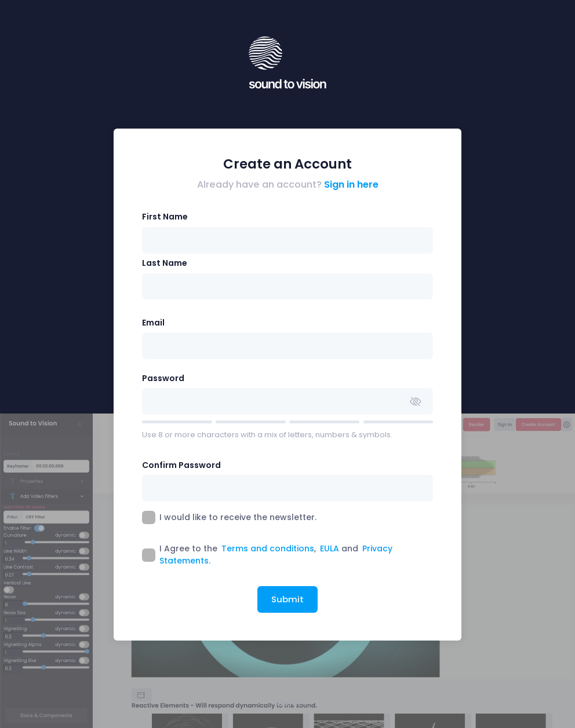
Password (163, 378)
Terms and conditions (268, 548)
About (288, 703)
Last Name (165, 263)
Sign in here (351, 184)
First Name (165, 217)
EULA (330, 548)
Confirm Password (181, 465)
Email (153, 323)
